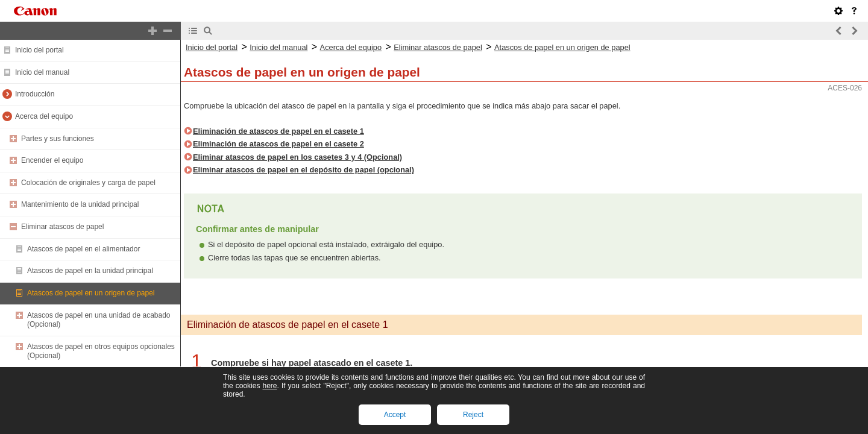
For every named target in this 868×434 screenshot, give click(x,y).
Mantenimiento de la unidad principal (80, 204)
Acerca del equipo (44, 116)
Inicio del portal (39, 50)
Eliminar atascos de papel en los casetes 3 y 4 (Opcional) (297, 157)
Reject (473, 415)
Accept (395, 415)
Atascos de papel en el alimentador (83, 249)
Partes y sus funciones (58, 139)
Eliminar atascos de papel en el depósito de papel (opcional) (303, 170)
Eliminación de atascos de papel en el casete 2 (278, 144)
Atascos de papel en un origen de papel (91, 293)
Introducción (35, 94)
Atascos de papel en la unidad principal (90, 271)
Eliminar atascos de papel (62, 227)
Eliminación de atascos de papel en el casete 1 (278, 131)
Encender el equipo (52, 160)
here (269, 386)
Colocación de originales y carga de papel (88, 183)
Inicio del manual (42, 72)
